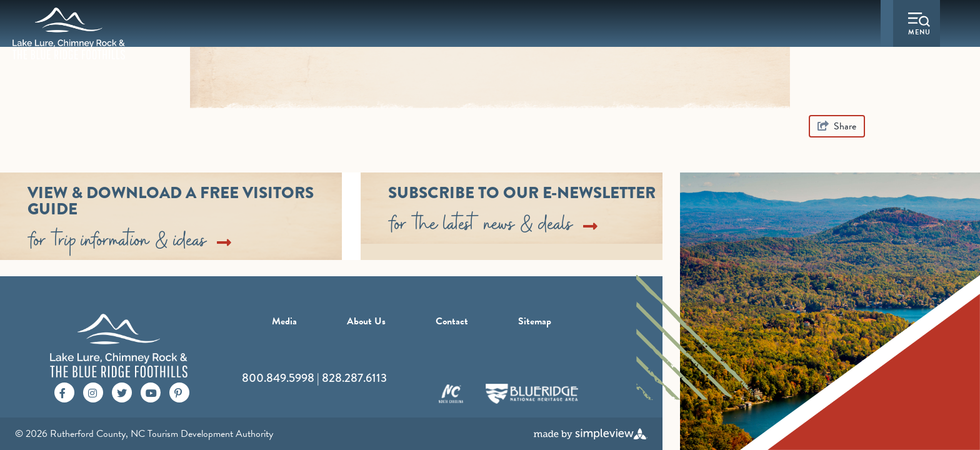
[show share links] (837, 126)
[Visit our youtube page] (151, 392)
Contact (452, 321)
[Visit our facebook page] (62, 392)
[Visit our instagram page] (92, 392)
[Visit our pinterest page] (178, 392)
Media (284, 321)
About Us (366, 321)
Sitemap (535, 321)
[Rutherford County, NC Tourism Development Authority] (69, 33)
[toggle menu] (919, 25)
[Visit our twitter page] (122, 392)
